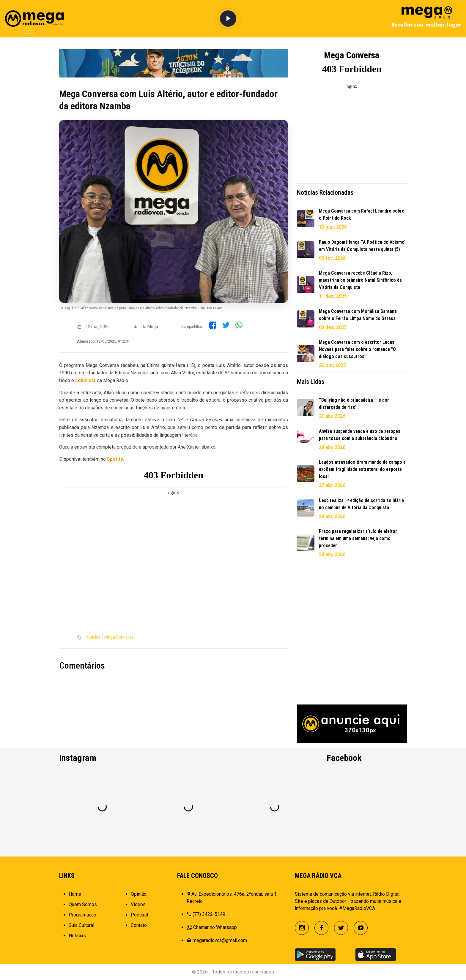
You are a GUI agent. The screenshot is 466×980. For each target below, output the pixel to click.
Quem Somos (83, 904)
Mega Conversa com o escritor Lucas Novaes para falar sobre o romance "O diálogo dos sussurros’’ (357, 349)
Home (75, 894)
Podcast (140, 915)
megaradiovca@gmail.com (220, 940)
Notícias (93, 637)
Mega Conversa (119, 637)
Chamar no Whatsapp (215, 927)
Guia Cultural (81, 925)
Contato (139, 925)
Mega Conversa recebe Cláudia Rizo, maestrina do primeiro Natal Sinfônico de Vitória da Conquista (360, 280)
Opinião (139, 894)
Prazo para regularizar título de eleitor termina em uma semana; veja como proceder (358, 538)
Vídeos (138, 904)
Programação (82, 915)
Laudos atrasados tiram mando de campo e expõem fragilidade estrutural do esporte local (362, 469)
